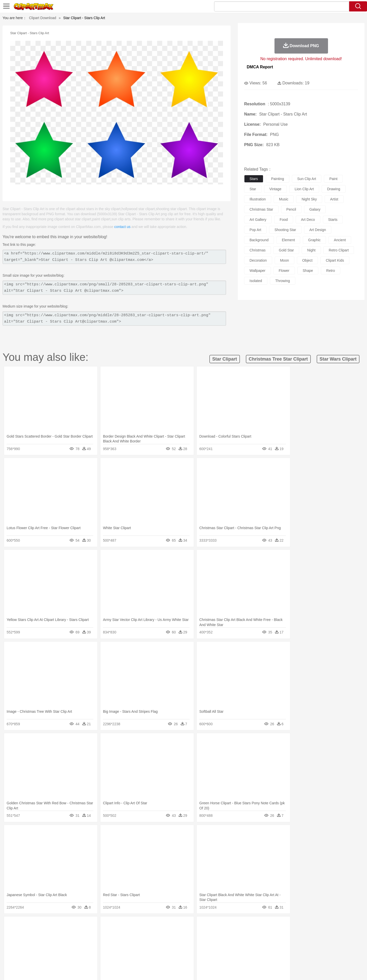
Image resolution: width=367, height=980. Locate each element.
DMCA (305, 970)
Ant (52, 933)
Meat (129, 956)
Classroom (96, 948)
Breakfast (53, 956)
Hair (189, 941)
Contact (290, 970)
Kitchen (190, 956)
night (311, 250)
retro (331, 271)
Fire (127, 925)
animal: (40, 933)
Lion (223, 933)
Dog (127, 933)
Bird (70, 933)
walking (166, 941)
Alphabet (254, 948)
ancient (340, 240)
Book (82, 948)
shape (308, 271)
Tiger (283, 933)
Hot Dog (266, 956)
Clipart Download (43, 18)
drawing (333, 189)
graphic (314, 240)
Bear (61, 933)
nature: (39, 925)
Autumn (66, 925)
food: (38, 956)
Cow (117, 933)
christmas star (261, 209)
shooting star (285, 230)
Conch (106, 925)
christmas (258, 250)
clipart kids (335, 260)
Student (55, 948)
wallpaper (258, 271)
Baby (64, 941)
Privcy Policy (270, 970)
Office (241, 948)
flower (284, 271)
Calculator (271, 948)
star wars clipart (338, 359)
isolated (256, 281)
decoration (258, 260)
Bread (238, 956)
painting (278, 179)
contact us (122, 227)
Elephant (161, 933)
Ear (144, 941)
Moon (192, 925)
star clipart (225, 359)
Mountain (219, 925)
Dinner (203, 956)
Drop (266, 925)
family (86, 941)
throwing (283, 281)
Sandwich (142, 956)
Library (203, 948)
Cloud (255, 925)
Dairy (67, 956)
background (259, 240)
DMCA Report (260, 67)
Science (217, 948)
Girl (198, 941)
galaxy (315, 209)
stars (254, 179)
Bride (74, 941)
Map (173, 948)
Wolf (306, 933)
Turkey (294, 933)
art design (318, 230)
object (307, 260)
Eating (226, 956)
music (284, 199)
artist (334, 199)
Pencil (126, 948)
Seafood (158, 956)
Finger (252, 941)
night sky (309, 199)
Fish (174, 933)
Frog (183, 933)
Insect (213, 933)
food (284, 220)
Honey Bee (197, 933)
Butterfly (83, 933)
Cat (94, 933)
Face (240, 941)
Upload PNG (324, 970)
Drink (91, 956)
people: (40, 940)
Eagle (148, 933)
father (217, 941)
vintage (275, 189)
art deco (308, 220)
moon (285, 260)
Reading (113, 948)
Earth (117, 925)
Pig (259, 933)
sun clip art (307, 179)
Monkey (235, 933)
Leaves (80, 925)
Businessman (116, 941)
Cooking (252, 956)
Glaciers (151, 925)
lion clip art (304, 189)
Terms (252, 970)
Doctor (134, 941)
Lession (287, 948)
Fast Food (105, 956)
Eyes (153, 941)
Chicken (105, 933)
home (179, 941)
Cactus (93, 925)
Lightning (178, 925)
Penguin (270, 933)
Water (233, 925)
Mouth (229, 941)
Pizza (215, 956)
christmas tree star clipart (278, 359)
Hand (263, 941)
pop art (255, 230)
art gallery (258, 220)
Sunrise (204, 925)
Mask (53, 941)
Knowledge (187, 948)
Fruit (119, 956)
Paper (229, 948)
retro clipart (339, 250)
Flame (137, 925)
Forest (277, 925)
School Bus (159, 948)
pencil (291, 209)
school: (40, 948)
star (253, 189)
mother (99, 941)
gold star (286, 250)
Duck (137, 933)
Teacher (69, 948)
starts (333, 220)
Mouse (248, 933)
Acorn (53, 925)
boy (207, 941)
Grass (164, 925)
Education (141, 948)
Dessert (79, 956)
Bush (244, 925)
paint (333, 179)
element (288, 240)
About (239, 970)
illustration (258, 199)
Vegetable (174, 956)
